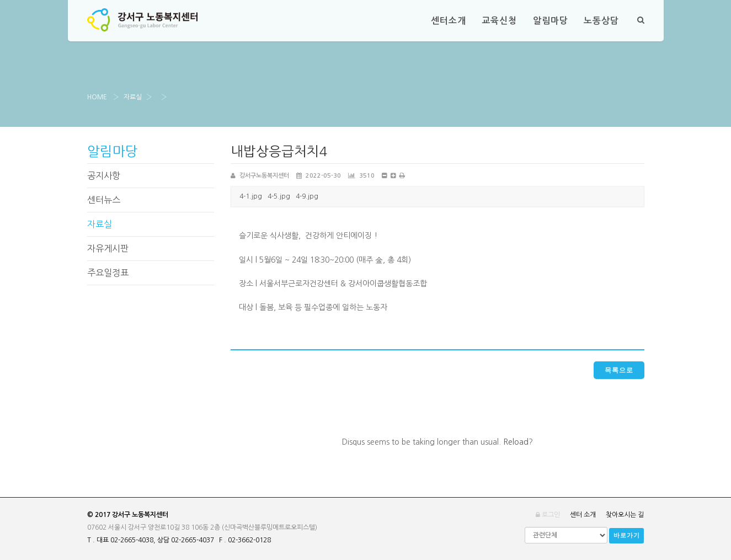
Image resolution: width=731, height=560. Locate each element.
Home (97, 97)
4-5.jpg (279, 196)
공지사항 (104, 175)
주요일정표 (108, 273)
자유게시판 (108, 248)
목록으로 (619, 370)
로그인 (548, 515)
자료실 (133, 97)
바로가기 (626, 535)
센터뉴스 (104, 200)
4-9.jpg (307, 196)
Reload (516, 442)
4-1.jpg (251, 196)
